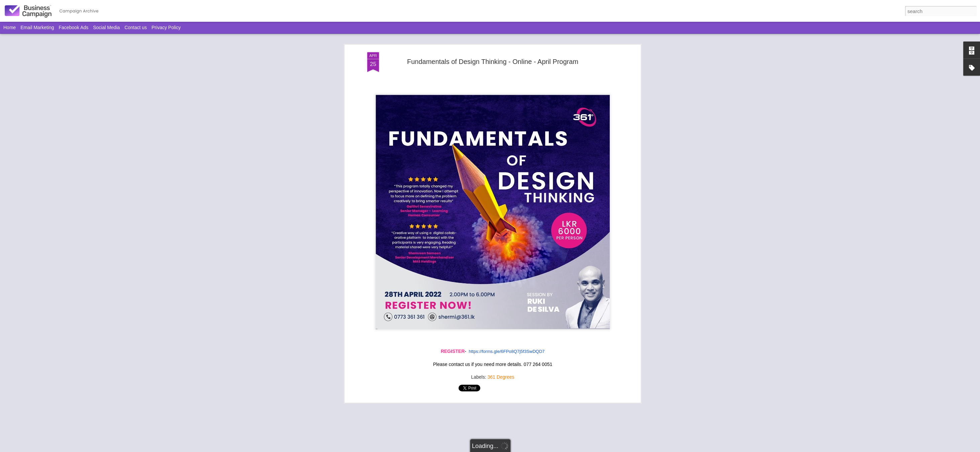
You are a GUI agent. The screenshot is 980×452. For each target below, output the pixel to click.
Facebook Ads (74, 27)
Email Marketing (37, 27)
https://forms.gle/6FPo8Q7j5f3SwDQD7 (507, 351)
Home (10, 27)
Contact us (136, 27)
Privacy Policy (166, 27)
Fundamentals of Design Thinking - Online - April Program (493, 62)
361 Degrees (501, 377)
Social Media (106, 27)
